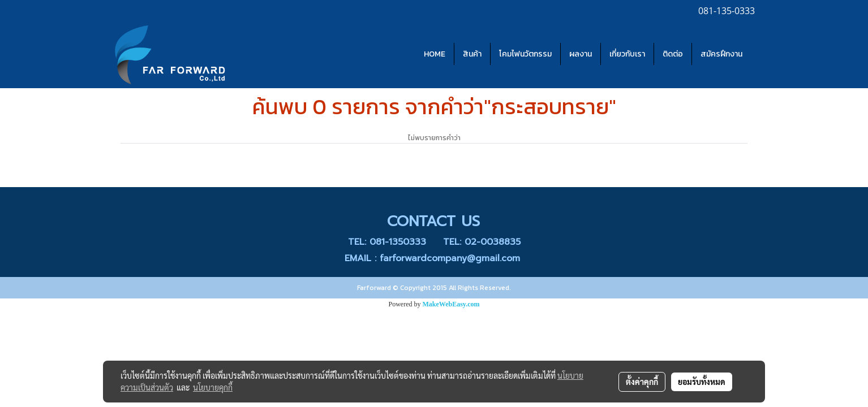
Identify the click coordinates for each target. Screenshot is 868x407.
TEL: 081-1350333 (387, 242)
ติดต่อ (673, 54)
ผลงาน (581, 54)
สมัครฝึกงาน (721, 54)
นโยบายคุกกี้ (213, 387)
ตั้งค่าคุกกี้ (642, 382)
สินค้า (472, 54)
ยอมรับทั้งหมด (702, 382)
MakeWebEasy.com (451, 304)
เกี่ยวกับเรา (627, 54)
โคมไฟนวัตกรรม (525, 54)
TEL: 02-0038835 (482, 242)
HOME (435, 54)
